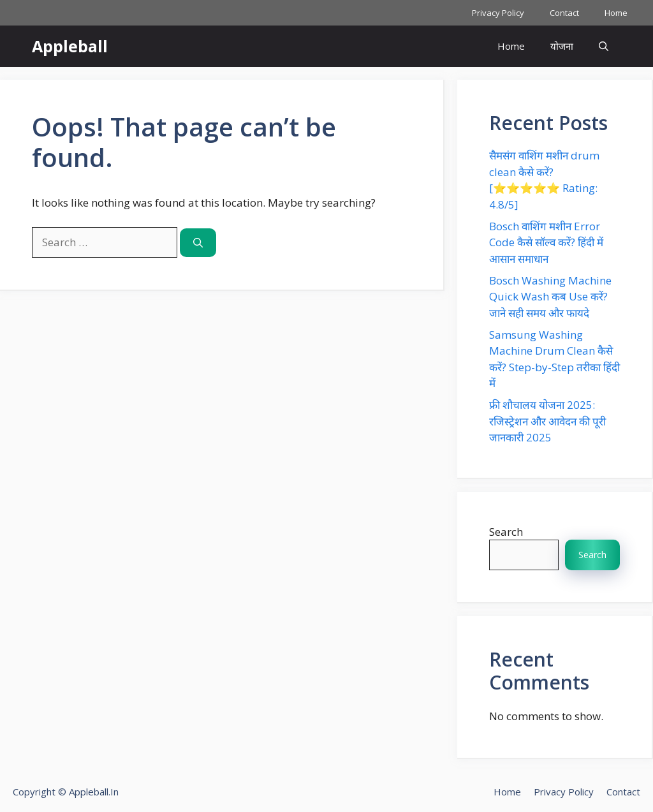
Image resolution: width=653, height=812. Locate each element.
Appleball (70, 46)
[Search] (198, 243)
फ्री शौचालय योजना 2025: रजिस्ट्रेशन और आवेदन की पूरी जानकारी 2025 (547, 421)
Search (506, 532)
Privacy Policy (498, 13)
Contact (564, 13)
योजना (562, 46)
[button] (604, 46)
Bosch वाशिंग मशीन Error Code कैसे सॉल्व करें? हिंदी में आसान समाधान (546, 242)
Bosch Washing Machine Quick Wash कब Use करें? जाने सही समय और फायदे (550, 297)
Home (616, 13)
